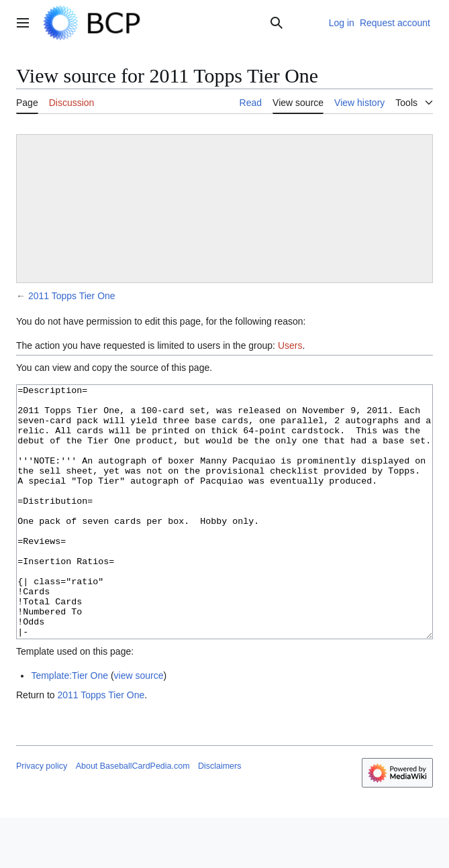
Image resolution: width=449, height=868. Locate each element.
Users (290, 345)
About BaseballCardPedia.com (133, 816)
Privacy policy (42, 816)
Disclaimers (219, 816)
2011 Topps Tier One (72, 296)
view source (139, 726)
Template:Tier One (69, 726)
